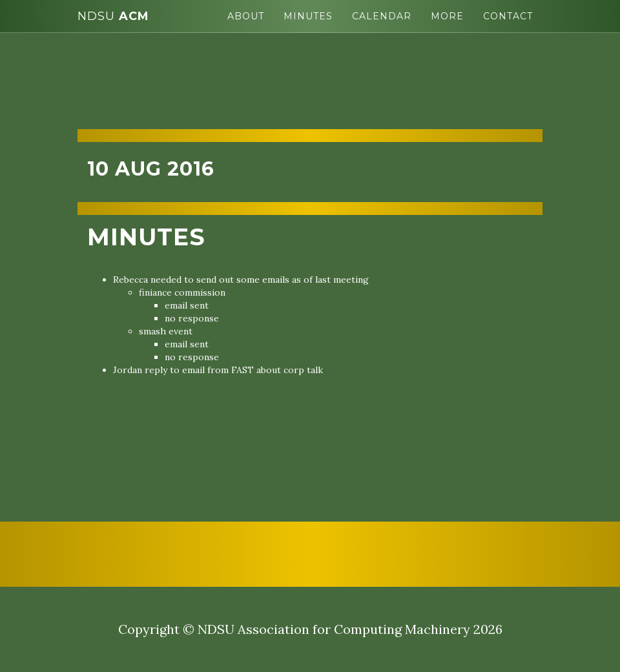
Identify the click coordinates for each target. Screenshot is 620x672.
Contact (508, 16)
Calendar (382, 16)
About (246, 16)
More (447, 16)
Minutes (308, 16)
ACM (113, 16)
